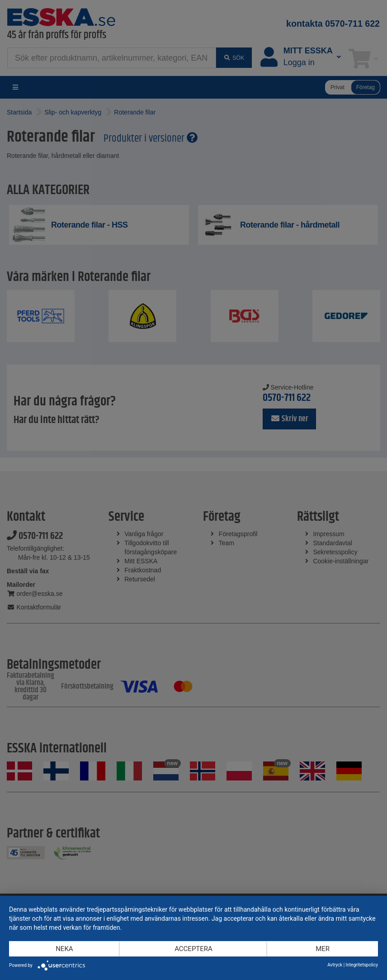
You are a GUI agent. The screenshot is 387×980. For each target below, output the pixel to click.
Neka (64, 949)
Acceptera (193, 949)
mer (323, 949)
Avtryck (335, 965)
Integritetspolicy (362, 965)
